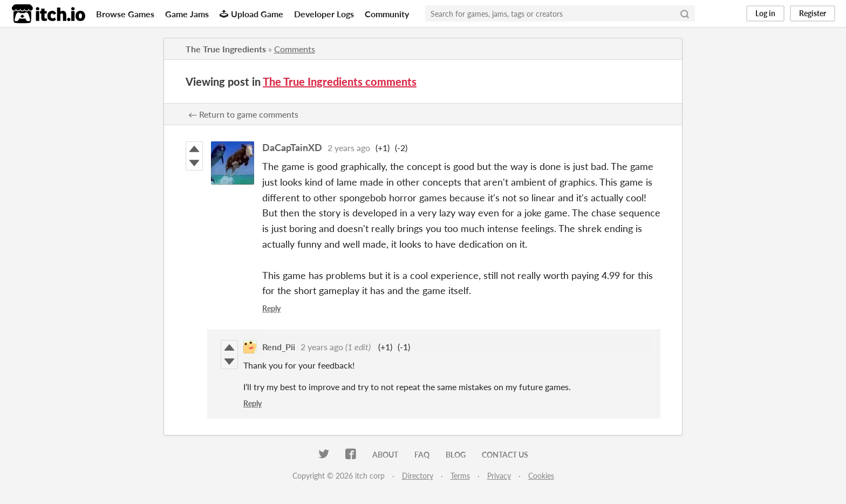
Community (387, 14)
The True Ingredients (226, 49)
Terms (460, 476)
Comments (295, 49)
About (385, 455)
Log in (765, 13)
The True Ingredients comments (340, 81)
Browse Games (125, 14)
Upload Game (251, 14)
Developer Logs (324, 14)
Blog (456, 455)
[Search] (685, 13)
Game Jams (187, 14)
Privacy (499, 476)
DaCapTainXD (292, 147)
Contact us (505, 455)
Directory (418, 476)
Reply (271, 308)
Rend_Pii (279, 347)
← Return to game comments (243, 114)
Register (813, 13)
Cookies (541, 476)
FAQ (422, 455)
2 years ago (349, 148)
